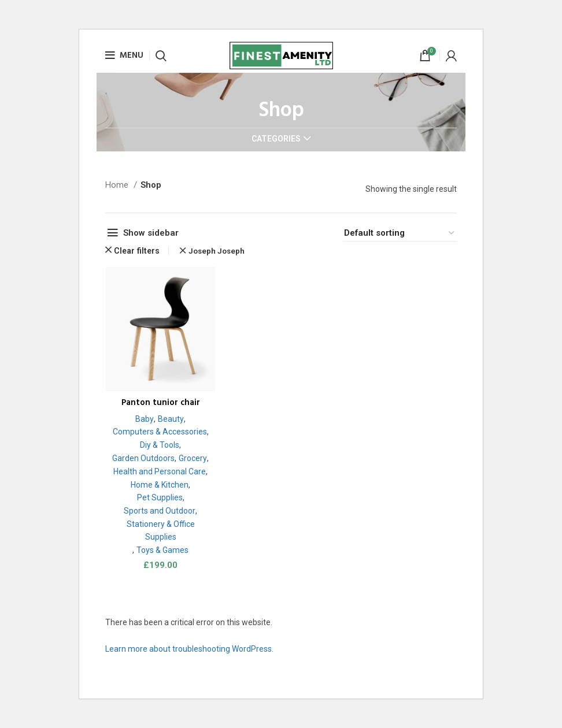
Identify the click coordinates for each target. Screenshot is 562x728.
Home (118, 185)
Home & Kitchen (159, 498)
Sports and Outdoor (159, 525)
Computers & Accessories (160, 432)
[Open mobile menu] (124, 55)
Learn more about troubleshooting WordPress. (189, 660)
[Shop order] (400, 233)
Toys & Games (162, 564)
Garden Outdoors (159, 459)
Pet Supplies (159, 511)
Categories (276, 139)
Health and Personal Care (159, 485)
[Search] (161, 55)
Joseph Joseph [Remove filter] (217, 251)
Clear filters (137, 251)
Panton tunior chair (160, 403)
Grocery (159, 472)
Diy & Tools (161, 445)
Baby (144, 419)
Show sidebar (151, 233)
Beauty (170, 419)
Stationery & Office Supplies (160, 545)
